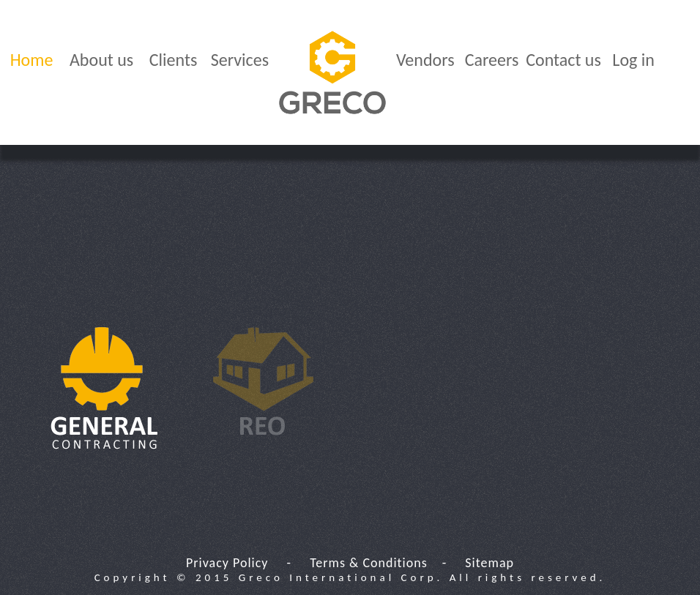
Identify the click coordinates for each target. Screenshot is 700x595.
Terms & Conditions (369, 563)
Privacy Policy (227, 563)
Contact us (563, 60)
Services (240, 60)
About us (101, 60)
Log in (633, 60)
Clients (174, 60)
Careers (492, 60)
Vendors (425, 60)
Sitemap (489, 563)
